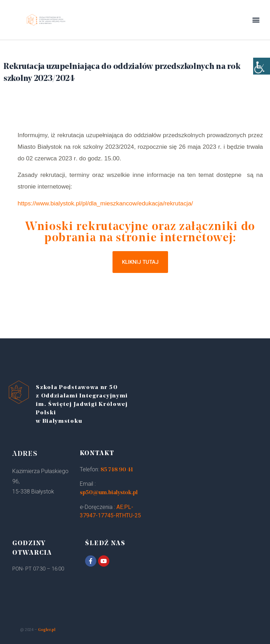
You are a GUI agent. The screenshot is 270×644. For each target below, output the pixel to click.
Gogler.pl (47, 630)
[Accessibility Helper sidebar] (262, 70)
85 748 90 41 (117, 470)
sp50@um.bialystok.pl (109, 493)
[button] (256, 20)
